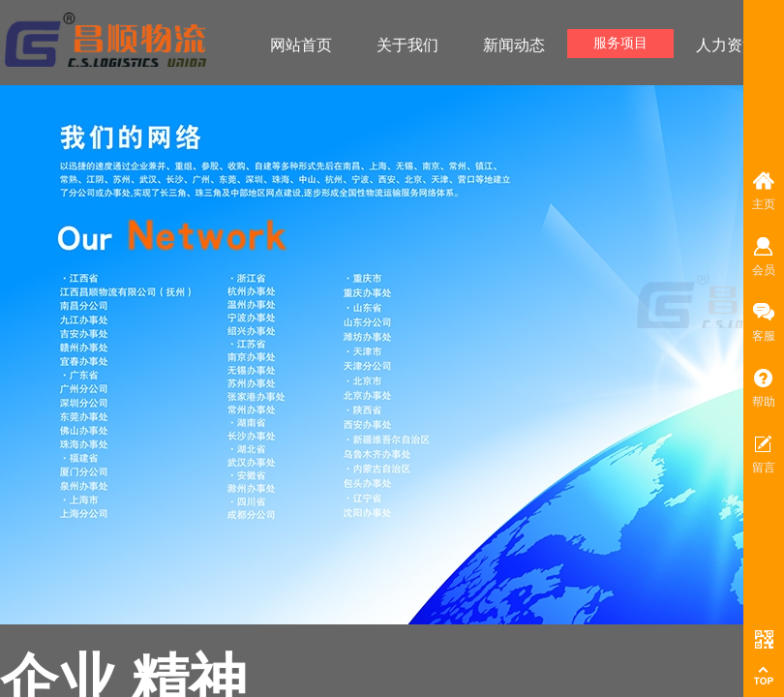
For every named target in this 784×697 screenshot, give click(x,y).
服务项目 (620, 43)
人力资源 (727, 45)
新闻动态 (514, 45)
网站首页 (301, 45)
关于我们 (407, 45)
